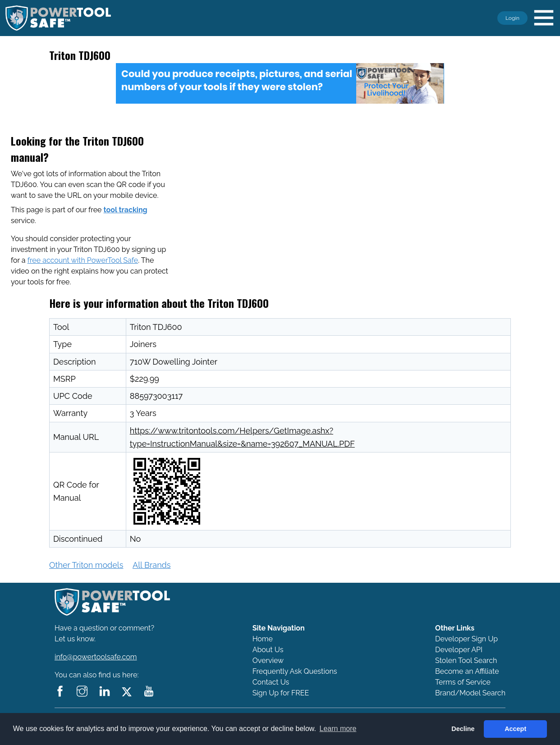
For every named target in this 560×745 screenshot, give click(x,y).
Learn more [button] (338, 729)
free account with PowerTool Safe (83, 260)
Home (263, 639)
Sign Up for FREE (281, 693)
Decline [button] (463, 729)
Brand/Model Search (470, 693)
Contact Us (271, 682)
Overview (268, 660)
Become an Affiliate (467, 671)
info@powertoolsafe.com (96, 657)
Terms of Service (463, 682)
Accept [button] (515, 729)
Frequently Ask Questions (295, 671)
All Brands (151, 565)
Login (512, 18)
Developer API (459, 650)
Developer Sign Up (466, 639)
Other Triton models (86, 565)
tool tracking (126, 210)
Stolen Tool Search (466, 660)
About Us (268, 650)
